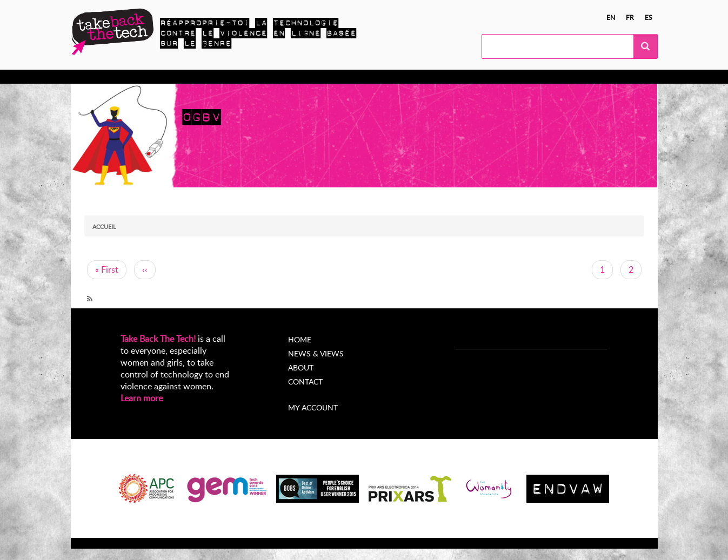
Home (300, 339)
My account (313, 407)
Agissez (187, 77)
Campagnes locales (251, 77)
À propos (412, 77)
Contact (305, 382)
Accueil (104, 227)
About (301, 367)
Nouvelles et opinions (341, 77)
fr (630, 17)
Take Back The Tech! (158, 339)
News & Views (316, 353)
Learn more (142, 398)
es (649, 17)
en (611, 17)
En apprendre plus (125, 77)
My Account (466, 77)
